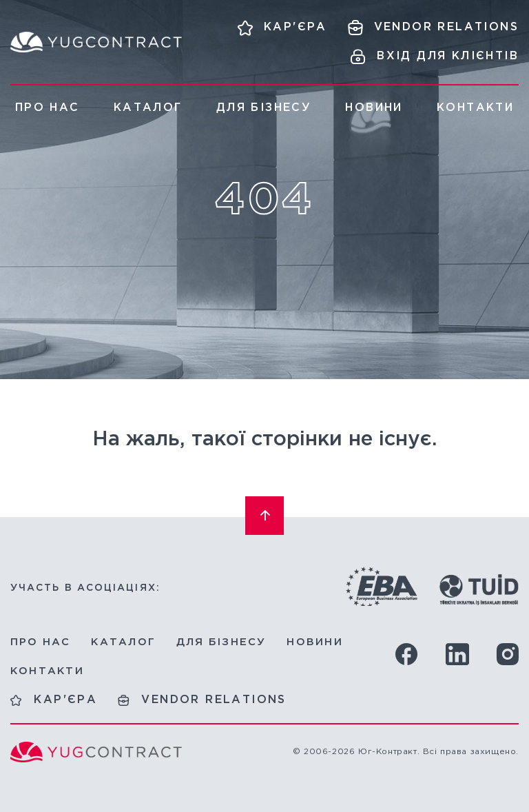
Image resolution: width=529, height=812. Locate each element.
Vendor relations (214, 700)
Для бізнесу (264, 108)
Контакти (475, 108)
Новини (374, 108)
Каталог (148, 108)
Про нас (48, 108)
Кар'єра (65, 700)
